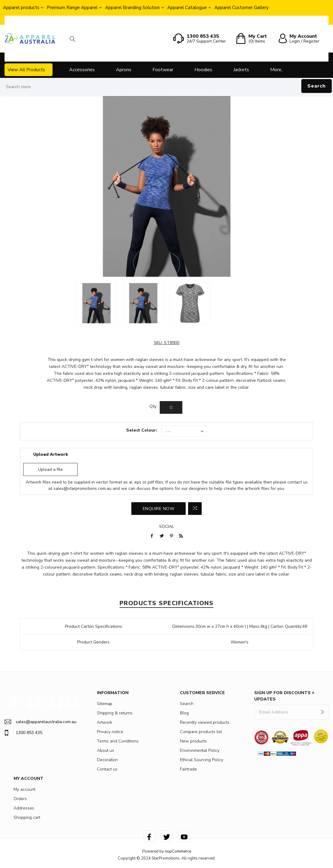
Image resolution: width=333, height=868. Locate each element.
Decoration (107, 760)
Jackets (241, 70)
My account (24, 789)
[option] (96, 303)
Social (166, 527)
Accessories (82, 70)
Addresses (24, 808)
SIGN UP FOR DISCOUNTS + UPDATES (284, 696)
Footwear (163, 70)
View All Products (26, 70)
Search (317, 86)
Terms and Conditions (118, 741)
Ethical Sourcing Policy (202, 760)
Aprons (124, 70)
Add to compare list (195, 509)
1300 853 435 (23, 733)
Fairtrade (188, 769)
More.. (277, 70)
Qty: (153, 406)
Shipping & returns (115, 713)
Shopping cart (27, 817)
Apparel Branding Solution (132, 8)
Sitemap (105, 704)
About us (106, 750)
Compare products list (201, 732)
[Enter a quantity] (171, 407)
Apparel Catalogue (187, 8)
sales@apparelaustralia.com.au (40, 722)
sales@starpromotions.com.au (82, 488)
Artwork (105, 722)
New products (193, 741)
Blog (184, 713)
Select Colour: (142, 430)
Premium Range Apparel (72, 8)
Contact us (107, 769)
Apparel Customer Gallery (242, 8)
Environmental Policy (200, 750)
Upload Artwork (51, 454)
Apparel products (21, 8)
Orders (20, 799)
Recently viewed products (205, 722)
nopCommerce (178, 851)
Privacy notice (110, 732)
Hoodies (203, 70)
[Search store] (166, 87)
